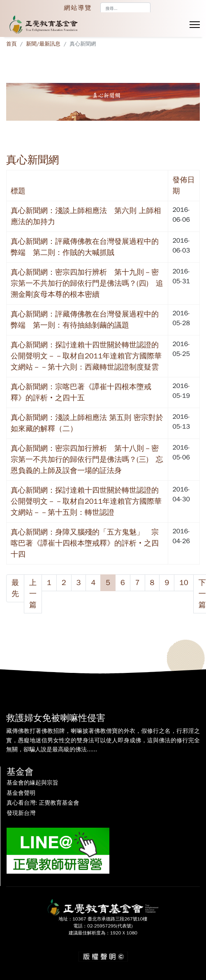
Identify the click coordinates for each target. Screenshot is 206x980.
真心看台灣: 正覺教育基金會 (43, 803)
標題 (18, 191)
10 (184, 583)
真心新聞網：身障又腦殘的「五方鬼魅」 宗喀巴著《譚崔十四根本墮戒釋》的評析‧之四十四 (85, 543)
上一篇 (33, 594)
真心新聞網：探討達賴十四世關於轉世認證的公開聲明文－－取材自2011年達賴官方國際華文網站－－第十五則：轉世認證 (86, 501)
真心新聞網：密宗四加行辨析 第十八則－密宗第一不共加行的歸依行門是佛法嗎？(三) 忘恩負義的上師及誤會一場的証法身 (87, 459)
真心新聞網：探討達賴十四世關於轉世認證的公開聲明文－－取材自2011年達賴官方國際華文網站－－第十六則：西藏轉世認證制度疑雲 (86, 356)
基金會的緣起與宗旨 (32, 783)
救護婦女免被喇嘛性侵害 (56, 718)
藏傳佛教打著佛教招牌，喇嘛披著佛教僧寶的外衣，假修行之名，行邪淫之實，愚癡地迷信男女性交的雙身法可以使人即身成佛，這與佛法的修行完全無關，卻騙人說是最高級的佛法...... (103, 740)
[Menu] (195, 25)
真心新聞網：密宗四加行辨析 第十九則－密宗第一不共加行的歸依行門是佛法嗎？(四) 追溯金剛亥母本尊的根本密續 (87, 283)
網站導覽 (78, 8)
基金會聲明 (21, 793)
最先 (15, 588)
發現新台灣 (21, 813)
